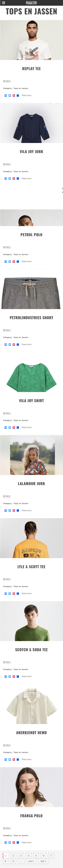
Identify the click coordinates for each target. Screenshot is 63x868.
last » (43, 861)
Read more (27, 95)
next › (31, 861)
